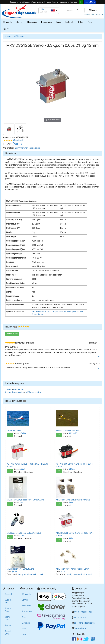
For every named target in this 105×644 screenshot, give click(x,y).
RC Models (9, 23)
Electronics (33, 23)
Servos (21, 23)
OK (81, 2)
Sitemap (8, 625)
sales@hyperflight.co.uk (84, 623)
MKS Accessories (33, 392)
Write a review (12, 334)
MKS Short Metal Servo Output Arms (47, 312)
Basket (93, 10)
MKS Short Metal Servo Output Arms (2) (73, 500)
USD (42, 9)
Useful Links (7, 618)
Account (8, 594)
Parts (91, 23)
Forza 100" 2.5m (14, 431)
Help (6, 30)
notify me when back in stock (27, 148)
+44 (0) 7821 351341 (83, 612)
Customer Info (9, 601)
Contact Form (80, 628)
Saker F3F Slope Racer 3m (67, 431)
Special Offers (8, 632)
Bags (60, 23)
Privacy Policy (8, 610)
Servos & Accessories (15, 392)
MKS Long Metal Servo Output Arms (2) (24, 533)
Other (82, 23)
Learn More (90, 2)
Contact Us (81, 589)
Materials (71, 23)
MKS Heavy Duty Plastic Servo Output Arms (25, 500)
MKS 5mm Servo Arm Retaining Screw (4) (74, 569)
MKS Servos (19, 36)
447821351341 (81, 617)
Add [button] (10, 435)
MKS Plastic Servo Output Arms (20, 569)
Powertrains (48, 23)
